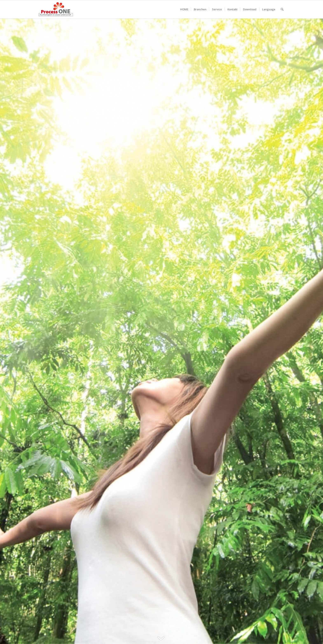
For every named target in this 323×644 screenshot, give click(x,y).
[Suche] (282, 9)
